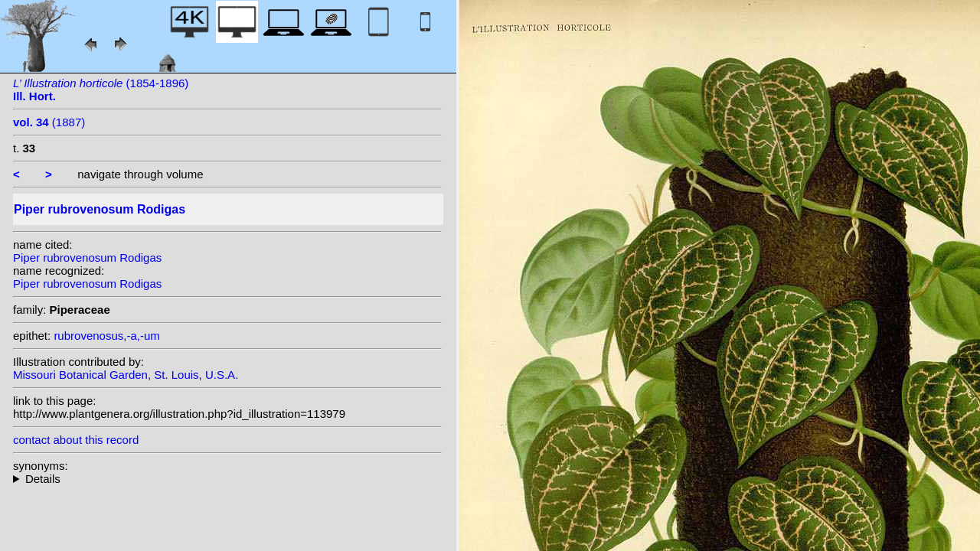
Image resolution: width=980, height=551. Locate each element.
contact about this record (76, 440)
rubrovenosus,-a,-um (106, 336)
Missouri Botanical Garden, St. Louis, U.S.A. (126, 375)
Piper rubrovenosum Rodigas (87, 258)
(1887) (49, 122)
